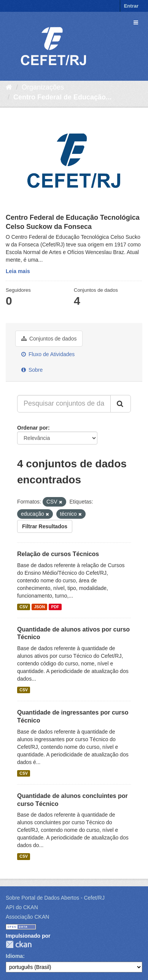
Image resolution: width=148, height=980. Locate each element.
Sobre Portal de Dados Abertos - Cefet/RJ (55, 898)
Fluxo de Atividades (48, 354)
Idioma (14, 956)
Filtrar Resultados (45, 526)
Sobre (32, 370)
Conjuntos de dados (49, 339)
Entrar (131, 6)
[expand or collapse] (136, 22)
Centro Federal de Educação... (62, 97)
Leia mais (18, 271)
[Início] (9, 87)
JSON (39, 607)
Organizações (43, 87)
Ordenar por (33, 428)
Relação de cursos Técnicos (58, 554)
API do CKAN (22, 907)
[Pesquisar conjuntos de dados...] (64, 404)
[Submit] (121, 404)
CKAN (19, 944)
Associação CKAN (27, 917)
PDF (55, 607)
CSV (24, 607)
